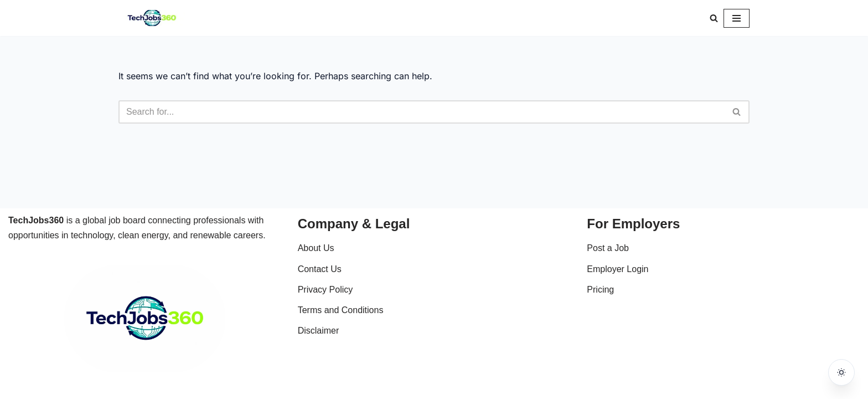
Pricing (600, 290)
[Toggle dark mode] (841, 372)
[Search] (714, 18)
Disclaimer (319, 331)
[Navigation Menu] (737, 18)
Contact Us (320, 269)
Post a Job (608, 248)
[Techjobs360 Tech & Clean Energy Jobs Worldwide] (152, 18)
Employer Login (618, 269)
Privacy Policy (325, 290)
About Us (316, 248)
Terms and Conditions (341, 310)
